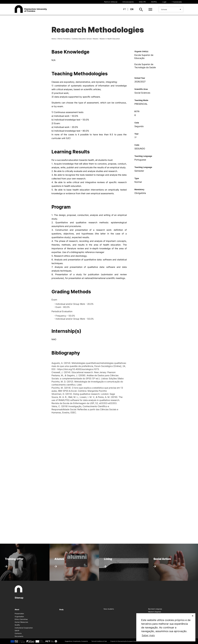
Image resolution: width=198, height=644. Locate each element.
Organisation (19, 616)
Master (96, 39)
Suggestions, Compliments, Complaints (76, 641)
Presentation (19, 614)
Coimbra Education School (82, 39)
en (132, 9)
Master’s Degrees (155, 612)
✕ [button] (193, 616)
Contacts (18, 633)
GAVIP (17, 631)
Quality (17, 625)
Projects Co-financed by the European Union (124, 641)
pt (125, 9)
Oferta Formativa (64, 39)
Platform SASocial (111, 2)
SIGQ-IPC (142, 2)
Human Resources (21, 622)
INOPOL (154, 2)
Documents (19, 636)
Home (54, 39)
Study (61, 610)
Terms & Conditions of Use (99, 641)
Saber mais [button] (148, 635)
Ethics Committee (21, 619)
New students (109, 609)
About (17, 610)
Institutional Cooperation (24, 628)
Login (164, 2)
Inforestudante (128, 2)
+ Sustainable (177, 2)
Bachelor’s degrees (155, 609)
